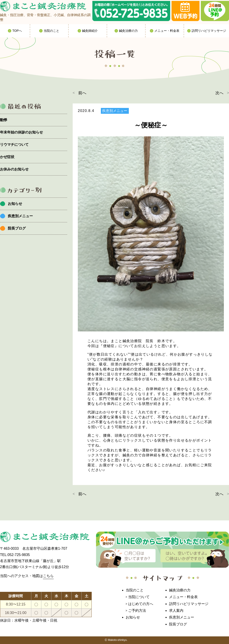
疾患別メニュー (20, 216)
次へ (219, 93)
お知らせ (15, 204)
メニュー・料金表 (183, 597)
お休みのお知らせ (14, 169)
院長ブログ (17, 228)
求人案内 (176, 611)
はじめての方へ (141, 604)
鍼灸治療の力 (180, 590)
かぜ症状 (7, 157)
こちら (48, 576)
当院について (139, 597)
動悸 (4, 120)
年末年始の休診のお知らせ (21, 132)
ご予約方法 (137, 611)
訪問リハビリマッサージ (189, 604)
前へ (82, 93)
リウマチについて (14, 145)
